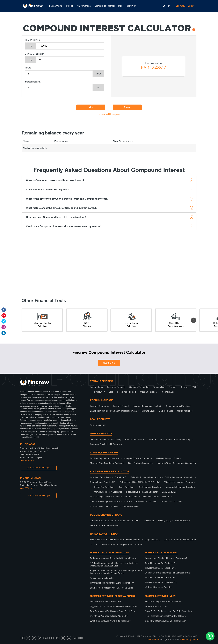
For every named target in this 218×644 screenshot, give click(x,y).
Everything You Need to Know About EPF (109, 616)
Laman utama (96, 387)
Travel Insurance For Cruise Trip (160, 578)
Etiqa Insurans (190, 540)
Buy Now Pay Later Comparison (105, 458)
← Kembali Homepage (109, 114)
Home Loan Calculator (172, 502)
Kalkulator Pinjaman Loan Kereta (146, 477)
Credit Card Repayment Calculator (106, 502)
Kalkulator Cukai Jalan (100, 477)
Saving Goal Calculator (127, 497)
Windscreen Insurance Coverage (180, 482)
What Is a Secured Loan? (157, 606)
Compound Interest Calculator (108, 492)
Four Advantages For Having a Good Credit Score (113, 611)
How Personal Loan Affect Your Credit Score (165, 616)
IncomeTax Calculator (104, 487)
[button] (194, 320)
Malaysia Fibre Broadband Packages (107, 463)
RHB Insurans (115, 540)
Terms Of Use (96, 526)
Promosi (173, 387)
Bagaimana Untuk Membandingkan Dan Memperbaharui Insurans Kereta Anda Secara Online (116, 572)
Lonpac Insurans (152, 540)
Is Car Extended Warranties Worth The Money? (112, 583)
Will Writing (116, 439)
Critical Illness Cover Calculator (179, 477)
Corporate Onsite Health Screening (106, 444)
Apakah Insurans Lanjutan (102, 578)
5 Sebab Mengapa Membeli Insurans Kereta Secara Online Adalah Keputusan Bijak (114, 565)
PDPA (138, 521)
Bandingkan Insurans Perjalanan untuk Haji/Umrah (113, 411)
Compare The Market (139, 387)
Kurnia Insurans (133, 540)
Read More (109, 363)
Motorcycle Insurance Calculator (181, 487)
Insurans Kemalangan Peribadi (147, 406)
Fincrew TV (131, 6)
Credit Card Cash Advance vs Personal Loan (166, 621)
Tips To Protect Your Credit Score (105, 602)
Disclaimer (149, 521)
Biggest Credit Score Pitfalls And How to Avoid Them (114, 606)
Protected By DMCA (189, 639)
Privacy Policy (165, 521)
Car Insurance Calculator (150, 487)
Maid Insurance (166, 411)
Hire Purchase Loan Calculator (104, 506)
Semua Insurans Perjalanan (178, 406)
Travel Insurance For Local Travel (161, 568)
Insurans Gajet (148, 411)
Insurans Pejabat (121, 406)
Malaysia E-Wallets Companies (138, 458)
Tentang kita (159, 387)
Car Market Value (131, 506)
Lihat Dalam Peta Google (38, 468)
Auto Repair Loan (98, 425)
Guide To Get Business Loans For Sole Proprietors (168, 611)
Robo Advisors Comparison (141, 463)
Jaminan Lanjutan (98, 439)
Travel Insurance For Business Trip (161, 563)
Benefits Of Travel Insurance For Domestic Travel (168, 573)
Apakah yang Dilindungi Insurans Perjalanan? (166, 558)
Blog (120, 6)
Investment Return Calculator (155, 497)
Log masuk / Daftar (185, 6)
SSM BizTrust (153, 639)
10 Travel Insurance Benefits (158, 587)
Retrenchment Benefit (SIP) (103, 482)
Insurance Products (116, 387)
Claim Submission (148, 392)
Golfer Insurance (185, 411)
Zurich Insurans (172, 540)
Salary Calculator (126, 487)
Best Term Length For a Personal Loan (163, 602)
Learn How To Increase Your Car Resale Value (111, 588)
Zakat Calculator (170, 492)
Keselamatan (113, 526)
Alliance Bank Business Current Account (144, 439)
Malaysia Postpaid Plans (168, 458)
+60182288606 (27, 461)
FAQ (194, 387)
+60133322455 (27, 488)
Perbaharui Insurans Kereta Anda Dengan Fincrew (113, 558)
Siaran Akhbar (124, 521)
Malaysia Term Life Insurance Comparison (177, 463)
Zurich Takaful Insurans (105, 545)
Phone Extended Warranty (178, 439)
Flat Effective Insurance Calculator (142, 492)
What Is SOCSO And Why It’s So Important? (110, 621)
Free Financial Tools (127, 392)
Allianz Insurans (97, 540)
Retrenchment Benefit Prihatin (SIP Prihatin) (140, 482)
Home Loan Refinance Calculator (142, 502)
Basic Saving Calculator (101, 497)
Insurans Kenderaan (99, 406)
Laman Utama (56, 6)
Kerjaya (184, 387)
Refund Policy (181, 521)
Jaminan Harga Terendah (102, 521)
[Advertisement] (109, 266)
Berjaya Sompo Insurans (131, 545)
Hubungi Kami (167, 392)
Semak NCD (121, 477)
